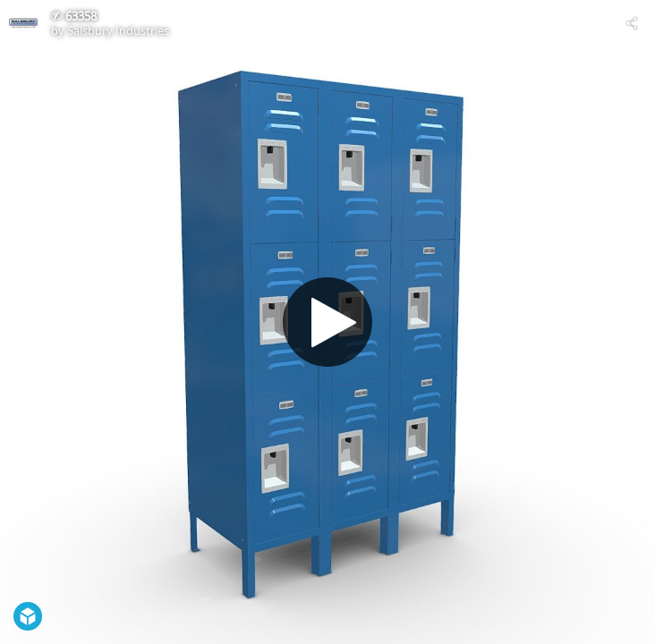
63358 (81, 16)
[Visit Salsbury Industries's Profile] (23, 23)
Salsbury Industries (118, 30)
